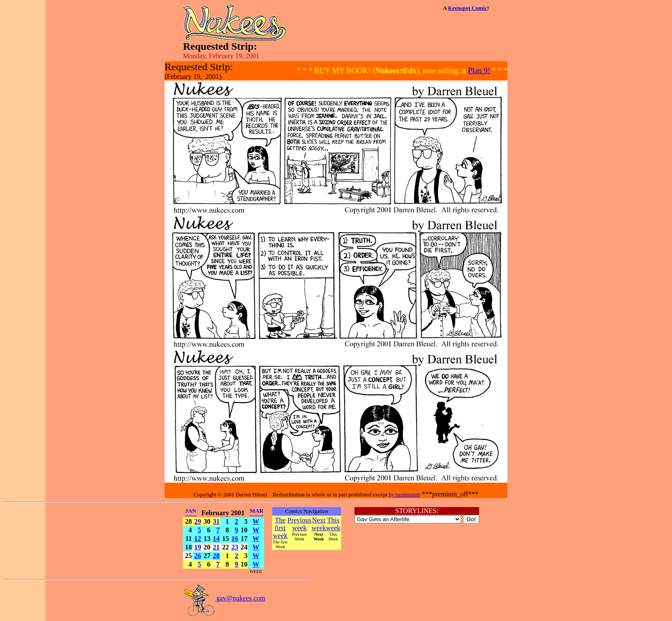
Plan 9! (479, 71)
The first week (280, 528)
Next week (319, 524)
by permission (404, 494)
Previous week (300, 524)
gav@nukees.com (224, 598)
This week (333, 524)
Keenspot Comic (467, 8)
